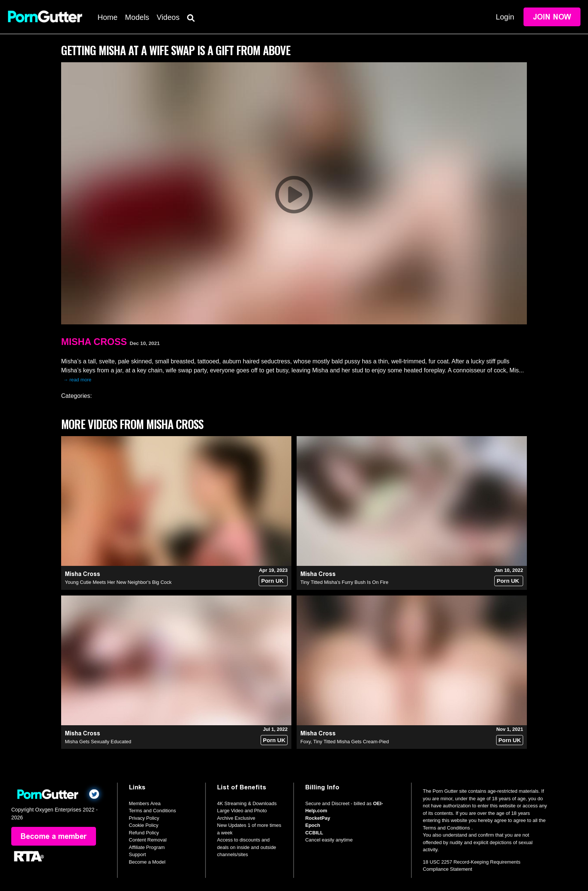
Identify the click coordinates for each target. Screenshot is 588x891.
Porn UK (272, 581)
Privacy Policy (144, 818)
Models (137, 17)
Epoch (313, 825)
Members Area (145, 803)
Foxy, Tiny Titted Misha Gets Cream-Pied (345, 742)
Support (138, 854)
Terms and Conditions (153, 811)
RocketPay (318, 818)
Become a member (54, 836)
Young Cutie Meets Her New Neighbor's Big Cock (118, 582)
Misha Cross (94, 342)
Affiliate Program (147, 847)
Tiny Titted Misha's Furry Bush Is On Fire (344, 582)
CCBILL (314, 833)
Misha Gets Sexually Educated (98, 742)
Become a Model (147, 862)
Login (505, 17)
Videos (168, 17)
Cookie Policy (144, 825)
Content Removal (148, 840)
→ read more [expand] (77, 380)
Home (107, 17)
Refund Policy (144, 833)
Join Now (552, 17)
